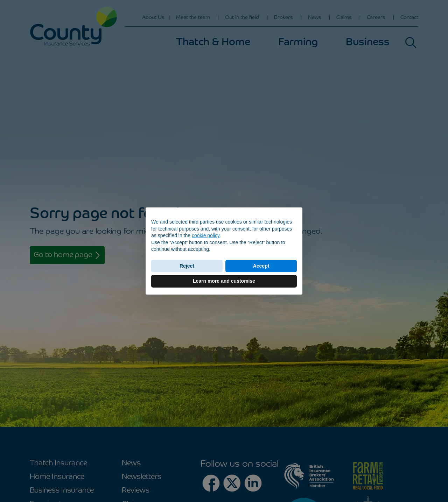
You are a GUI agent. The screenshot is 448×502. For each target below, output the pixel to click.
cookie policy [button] (206, 235)
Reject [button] (187, 266)
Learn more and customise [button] (224, 281)
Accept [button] (261, 266)
